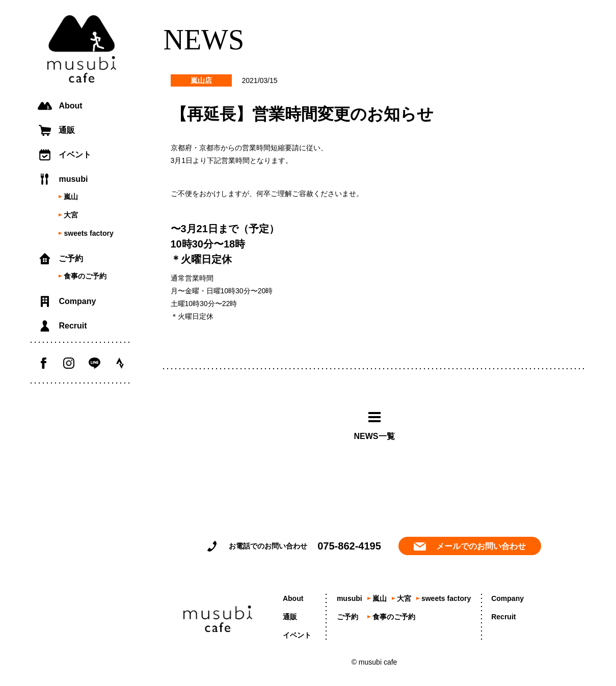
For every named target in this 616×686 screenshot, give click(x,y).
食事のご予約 (85, 276)
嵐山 (71, 197)
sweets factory (88, 233)
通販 (67, 130)
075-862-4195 (349, 546)
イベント (75, 155)
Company (77, 301)
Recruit (73, 326)
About (70, 106)
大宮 (71, 215)
